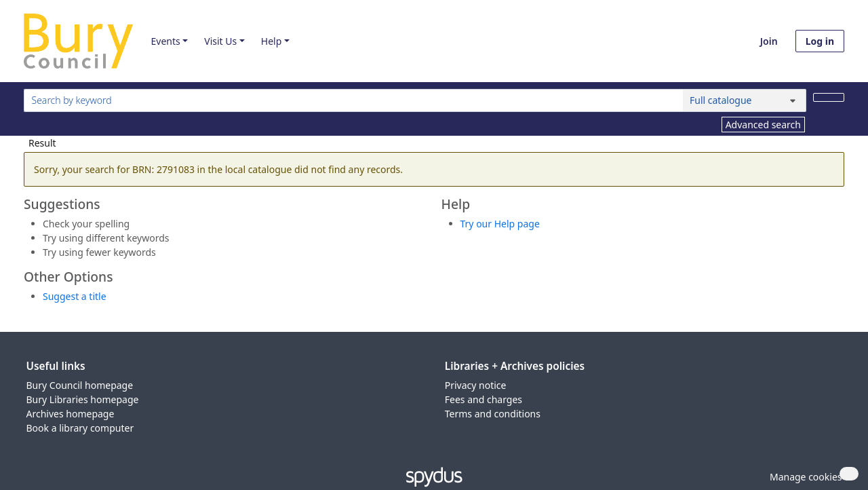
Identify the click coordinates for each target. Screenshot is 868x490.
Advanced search (763, 125)
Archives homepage (71, 414)
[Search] (829, 97)
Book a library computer (80, 428)
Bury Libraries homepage (83, 399)
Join (769, 41)
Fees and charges (484, 399)
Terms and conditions (493, 414)
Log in (820, 41)
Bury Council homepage (80, 385)
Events (165, 41)
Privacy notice (476, 385)
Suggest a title (75, 296)
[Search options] (745, 100)
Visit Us (220, 41)
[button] (804, 477)
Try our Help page (500, 224)
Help (272, 41)
